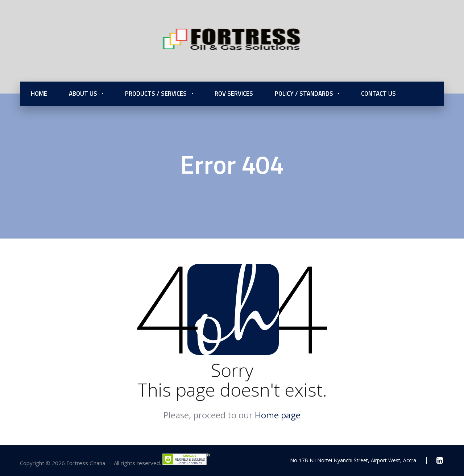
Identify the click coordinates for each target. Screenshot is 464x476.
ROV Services (234, 94)
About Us (83, 94)
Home (39, 94)
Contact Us (378, 94)
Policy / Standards (304, 94)
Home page (278, 415)
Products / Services (156, 94)
